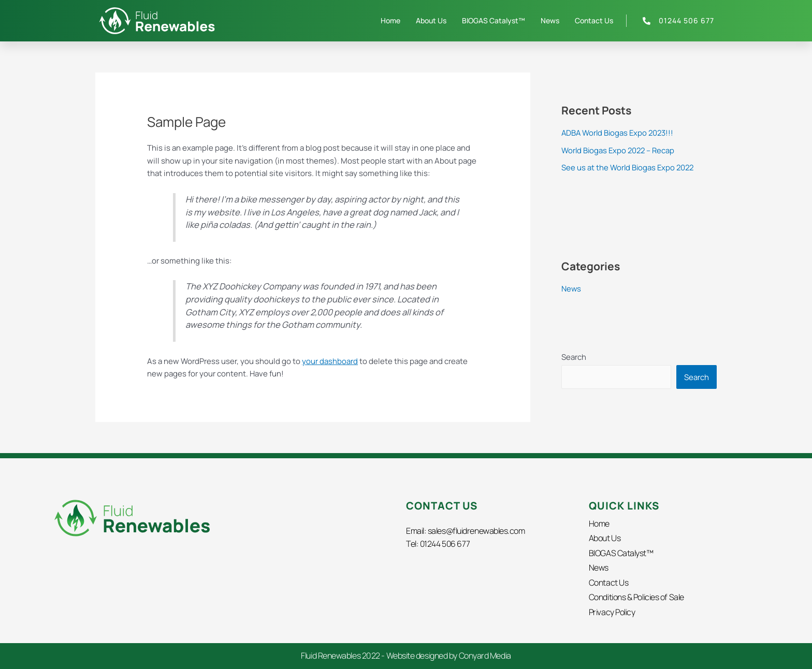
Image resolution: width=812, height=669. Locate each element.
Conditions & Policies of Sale (636, 597)
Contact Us (594, 20)
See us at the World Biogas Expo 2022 (629, 168)
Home (390, 20)
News (550, 20)
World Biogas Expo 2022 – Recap (619, 150)
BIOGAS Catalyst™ (494, 20)
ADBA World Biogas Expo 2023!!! (619, 133)
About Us (431, 20)
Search (574, 357)
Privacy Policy (612, 612)
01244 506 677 (446, 543)
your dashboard (330, 361)
